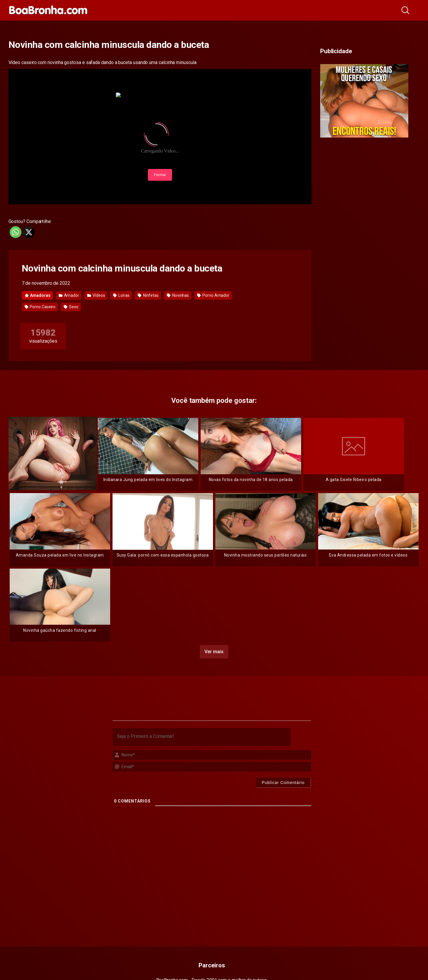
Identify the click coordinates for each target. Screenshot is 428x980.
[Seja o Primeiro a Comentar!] (202, 737)
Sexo (71, 307)
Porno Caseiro (40, 307)
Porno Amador (213, 295)
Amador (69, 295)
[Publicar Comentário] (283, 783)
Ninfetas (148, 295)
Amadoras (38, 295)
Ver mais (214, 652)
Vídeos (96, 295)
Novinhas (178, 295)
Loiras (121, 295)
